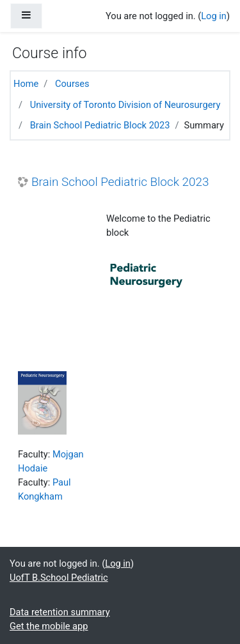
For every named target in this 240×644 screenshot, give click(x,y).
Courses (72, 84)
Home (26, 84)
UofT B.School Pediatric (59, 578)
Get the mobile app (49, 626)
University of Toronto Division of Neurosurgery (125, 105)
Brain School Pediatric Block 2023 (100, 125)
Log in (214, 16)
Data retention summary (60, 612)
